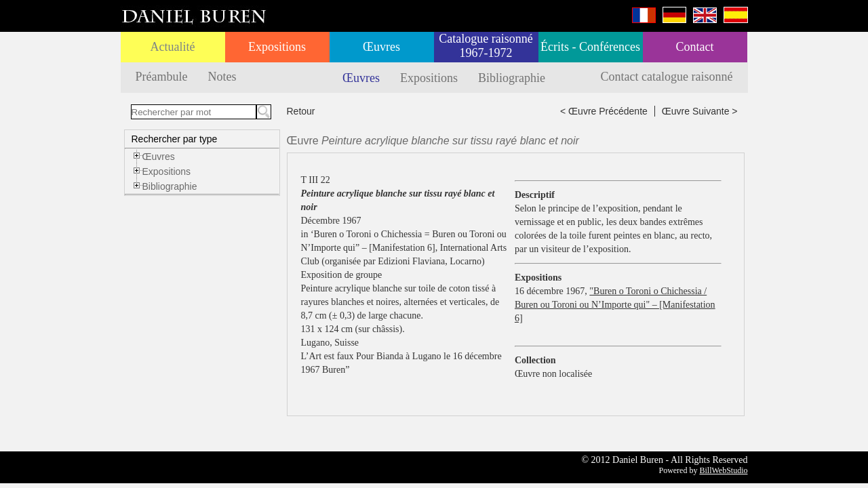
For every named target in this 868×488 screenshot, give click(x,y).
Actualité (173, 47)
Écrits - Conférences (590, 47)
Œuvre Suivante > (700, 111)
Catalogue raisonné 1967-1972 (486, 46)
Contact (695, 47)
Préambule (162, 77)
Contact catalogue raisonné (667, 77)
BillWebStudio (723, 470)
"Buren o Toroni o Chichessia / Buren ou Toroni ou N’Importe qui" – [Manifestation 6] (615, 305)
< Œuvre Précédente (604, 111)
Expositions (277, 47)
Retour (301, 111)
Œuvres (381, 47)
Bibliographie (512, 78)
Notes (222, 77)
